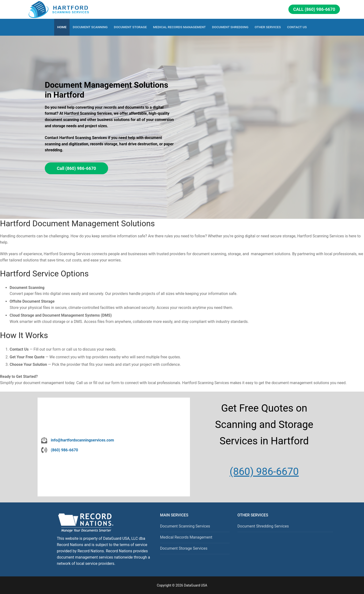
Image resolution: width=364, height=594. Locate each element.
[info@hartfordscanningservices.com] (78, 440)
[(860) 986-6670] (60, 450)
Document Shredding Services (263, 526)
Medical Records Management (186, 537)
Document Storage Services (184, 548)
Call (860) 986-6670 (314, 9)
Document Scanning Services (185, 526)
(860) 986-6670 (264, 471)
